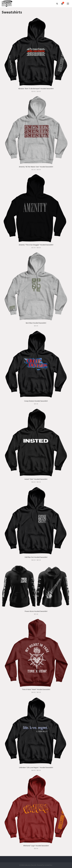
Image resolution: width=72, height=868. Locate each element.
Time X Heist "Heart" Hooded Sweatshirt (36, 689)
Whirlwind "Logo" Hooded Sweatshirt (36, 846)
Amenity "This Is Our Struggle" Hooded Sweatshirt (36, 245)
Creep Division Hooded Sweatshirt (36, 401)
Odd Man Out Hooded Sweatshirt (36, 557)
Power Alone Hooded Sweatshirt (36, 611)
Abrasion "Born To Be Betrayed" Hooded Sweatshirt (36, 89)
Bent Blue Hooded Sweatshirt (36, 323)
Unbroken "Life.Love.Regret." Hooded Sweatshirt (36, 767)
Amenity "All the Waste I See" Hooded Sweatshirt (36, 167)
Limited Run (48, 865)
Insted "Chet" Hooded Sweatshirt (36, 479)
